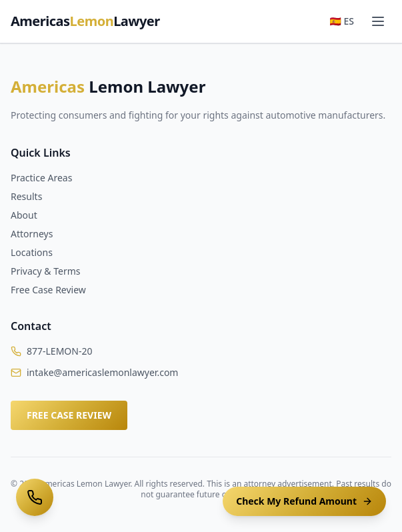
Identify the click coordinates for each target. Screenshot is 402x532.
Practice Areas (41, 178)
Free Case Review (48, 290)
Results (26, 196)
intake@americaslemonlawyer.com (102, 372)
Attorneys (32, 234)
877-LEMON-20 (59, 351)
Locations (32, 252)
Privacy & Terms (46, 271)
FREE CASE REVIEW (69, 415)
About (24, 215)
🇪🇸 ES (342, 21)
